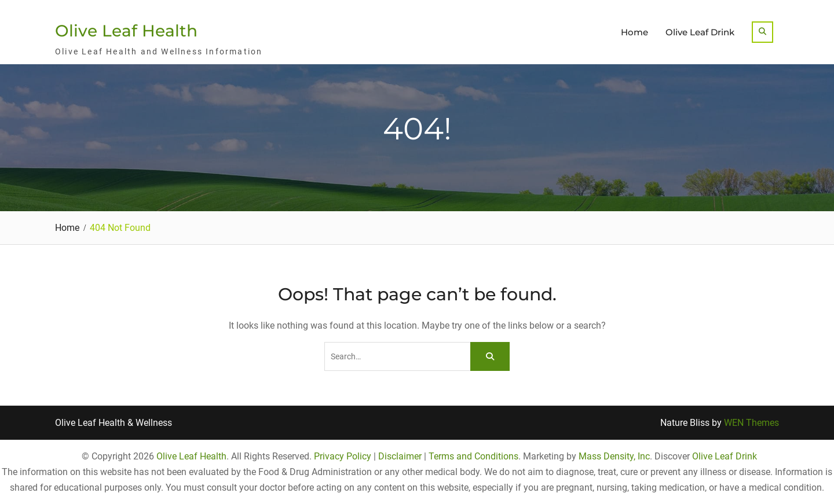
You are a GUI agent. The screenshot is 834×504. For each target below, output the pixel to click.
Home (634, 32)
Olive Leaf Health (126, 31)
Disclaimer (400, 456)
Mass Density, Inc (614, 456)
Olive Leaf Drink (700, 32)
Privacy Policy (343, 456)
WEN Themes (751, 423)
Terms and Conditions (473, 456)
